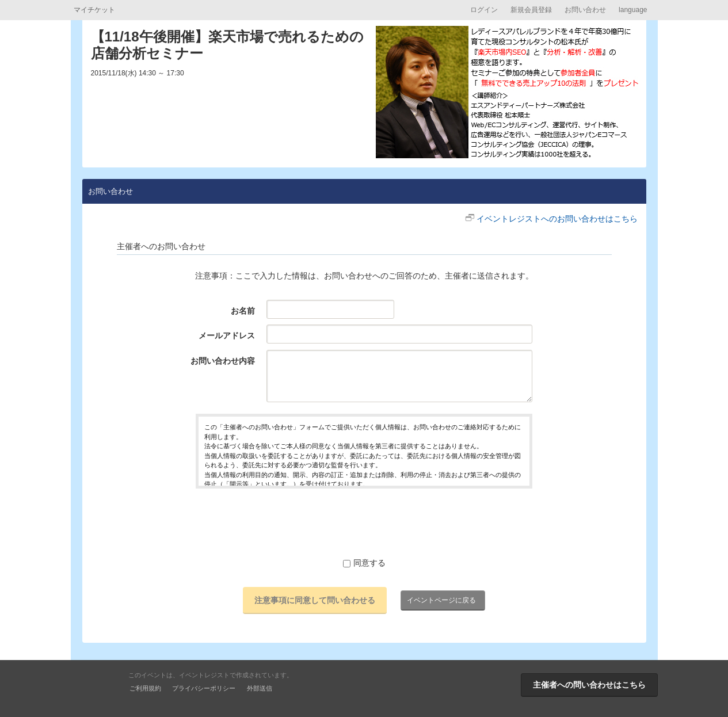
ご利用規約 (145, 688)
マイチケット (94, 10)
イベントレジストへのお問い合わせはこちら (557, 219)
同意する (364, 563)
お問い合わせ (585, 10)
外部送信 (260, 688)
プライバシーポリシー (204, 688)
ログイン (484, 10)
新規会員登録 (531, 10)
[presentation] (364, 523)
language (633, 10)
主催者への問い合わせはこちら (589, 685)
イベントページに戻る (441, 600)
